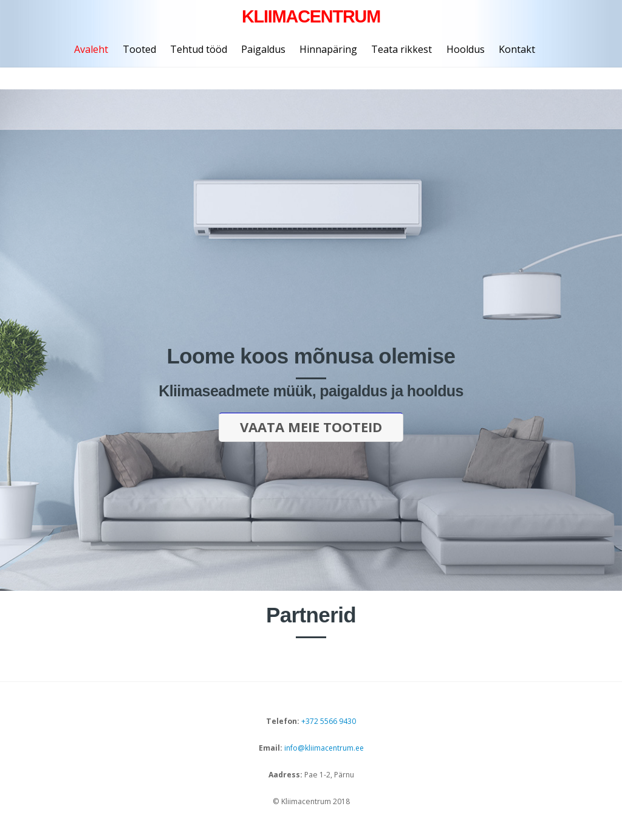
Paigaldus (263, 49)
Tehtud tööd (199, 49)
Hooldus (466, 49)
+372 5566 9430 (329, 722)
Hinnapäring (328, 49)
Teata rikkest (402, 49)
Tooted (139, 49)
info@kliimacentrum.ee (323, 749)
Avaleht (91, 49)
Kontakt (517, 49)
